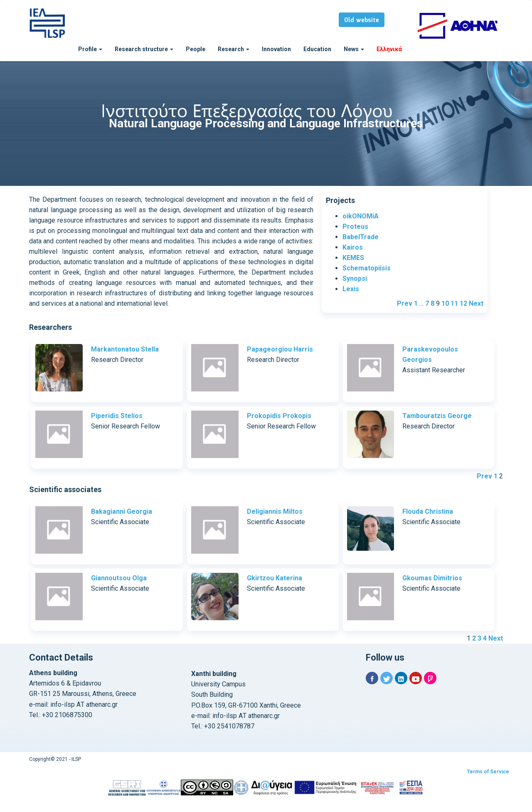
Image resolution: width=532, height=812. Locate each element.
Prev (405, 303)
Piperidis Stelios (117, 416)
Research (234, 49)
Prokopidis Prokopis (279, 416)
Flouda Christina (428, 511)
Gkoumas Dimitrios (432, 578)
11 (454, 303)
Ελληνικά (389, 49)
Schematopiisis (367, 268)
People (196, 49)
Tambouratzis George (437, 416)
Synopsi (355, 279)
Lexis (351, 289)
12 (463, 303)
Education (317, 49)
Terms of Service (488, 772)
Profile (90, 49)
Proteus (355, 227)
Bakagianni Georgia (122, 511)
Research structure (144, 49)
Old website (362, 20)
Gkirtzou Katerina (275, 578)
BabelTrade (361, 237)
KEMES (353, 258)
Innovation (276, 49)
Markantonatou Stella (125, 349)
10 (445, 303)
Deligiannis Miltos (275, 511)
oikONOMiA (361, 216)
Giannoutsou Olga (119, 578)
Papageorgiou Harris (280, 349)
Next (476, 303)
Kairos (353, 247)
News (354, 49)
